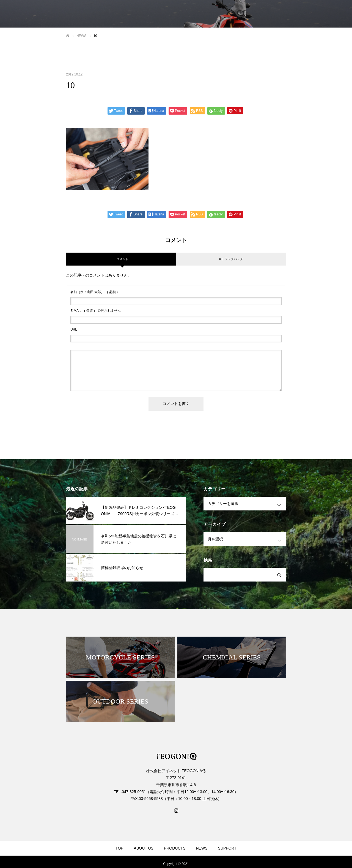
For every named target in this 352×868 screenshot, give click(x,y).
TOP (119, 848)
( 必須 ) (94, 292)
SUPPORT (227, 848)
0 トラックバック (231, 259)
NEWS (202, 848)
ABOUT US (144, 848)
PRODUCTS (175, 848)
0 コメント (121, 259)
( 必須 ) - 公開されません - (97, 311)
